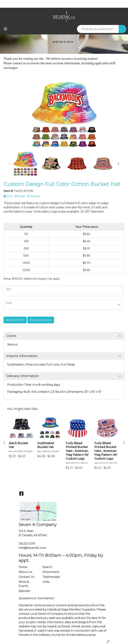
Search (47, 567)
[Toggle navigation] (5, 29)
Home (23, 567)
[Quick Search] (98, 29)
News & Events (24, 584)
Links (46, 582)
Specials (24, 591)
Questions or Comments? (37, 598)
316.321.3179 (27, 544)
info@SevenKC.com (32, 548)
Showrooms (51, 572)
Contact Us (26, 577)
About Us (25, 572)
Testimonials (51, 577)
